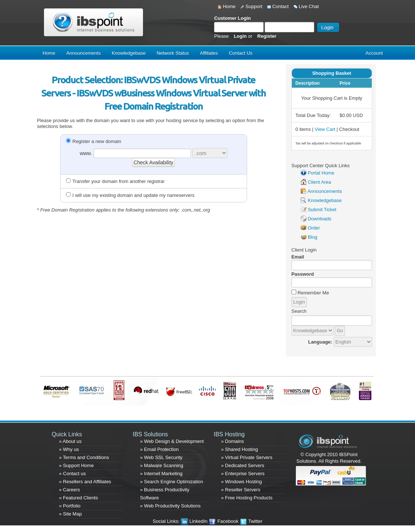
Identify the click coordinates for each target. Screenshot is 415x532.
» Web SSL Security (161, 457)
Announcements (84, 53)
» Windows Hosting (241, 482)
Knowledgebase (129, 53)
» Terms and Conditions (84, 457)
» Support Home (76, 465)
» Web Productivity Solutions (170, 506)
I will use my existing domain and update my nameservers (130, 195)
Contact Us (240, 53)
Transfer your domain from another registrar (115, 181)
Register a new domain (94, 141)
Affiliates (209, 53)
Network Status (173, 53)
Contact (278, 6)
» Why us (69, 449)
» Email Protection (159, 449)
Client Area (319, 182)
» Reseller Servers (241, 490)
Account (374, 53)
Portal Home (321, 173)
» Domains (232, 441)
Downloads (319, 219)
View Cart (325, 129)
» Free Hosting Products (247, 498)
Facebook (224, 521)
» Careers (69, 490)
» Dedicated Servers (243, 465)
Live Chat (306, 6)
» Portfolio (70, 506)
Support (251, 6)
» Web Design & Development (172, 441)
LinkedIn (195, 521)
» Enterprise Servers (243, 474)
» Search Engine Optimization (172, 482)
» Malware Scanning (162, 465)
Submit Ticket (322, 210)
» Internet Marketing (161, 474)
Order (314, 228)
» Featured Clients (78, 498)
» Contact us (72, 474)
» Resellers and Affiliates (85, 482)
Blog (312, 237)
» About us (70, 441)
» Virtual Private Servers (247, 457)
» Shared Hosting (239, 449)
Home (227, 6)
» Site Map (70, 514)
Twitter (251, 521)
